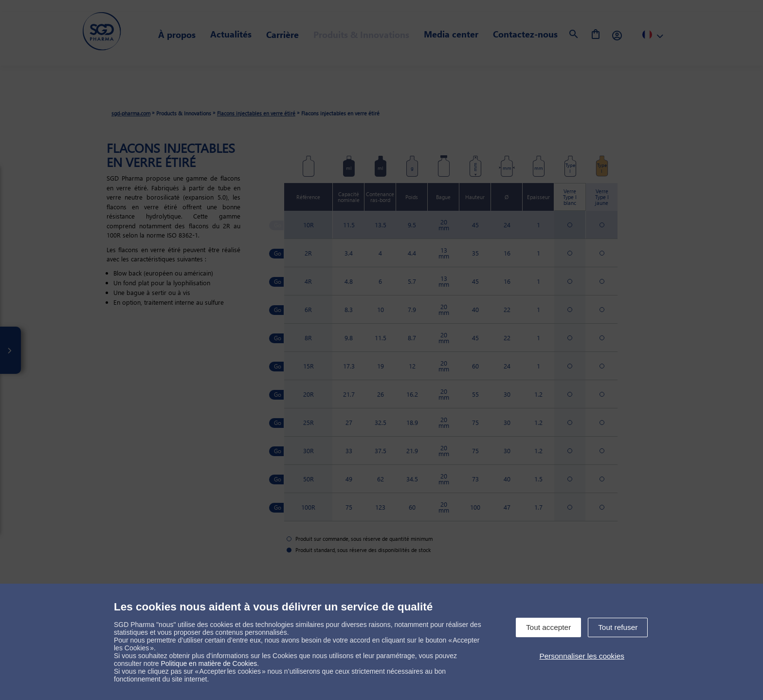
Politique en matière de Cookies (209, 663)
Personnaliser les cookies (582, 656)
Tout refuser (618, 627)
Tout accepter (548, 627)
